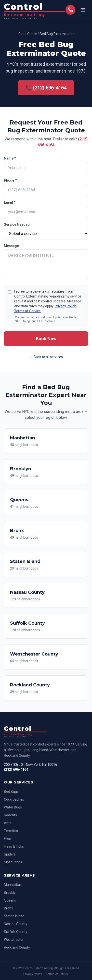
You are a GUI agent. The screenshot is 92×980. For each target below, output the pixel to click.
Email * (10, 202)
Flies (7, 839)
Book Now (46, 339)
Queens (10, 900)
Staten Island (14, 916)
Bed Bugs (11, 792)
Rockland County (17, 947)
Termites (11, 831)
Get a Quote (28, 34)
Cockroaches (14, 799)
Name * (10, 158)
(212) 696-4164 (16, 769)
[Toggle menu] (83, 10)
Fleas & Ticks (14, 846)
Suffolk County (16, 932)
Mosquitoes (13, 862)
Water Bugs (13, 807)
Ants (8, 823)
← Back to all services (46, 357)
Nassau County (16, 924)
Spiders (10, 854)
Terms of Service (27, 311)
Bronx (8, 908)
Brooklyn (11, 893)
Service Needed (17, 224)
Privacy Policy (65, 306)
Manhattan (13, 885)
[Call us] (70, 10)
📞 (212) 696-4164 (46, 88)
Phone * (10, 180)
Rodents (10, 815)
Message (11, 246)
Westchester (14, 940)
